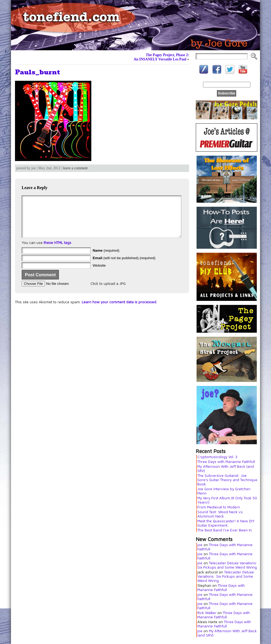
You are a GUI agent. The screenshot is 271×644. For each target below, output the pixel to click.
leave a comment (75, 168)
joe (200, 545)
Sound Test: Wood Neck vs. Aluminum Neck (220, 514)
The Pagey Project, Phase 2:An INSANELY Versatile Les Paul (161, 57)
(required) (106, 258)
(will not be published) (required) (124, 266)
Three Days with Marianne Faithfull (226, 462)
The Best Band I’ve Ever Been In (225, 530)
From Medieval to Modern (219, 507)
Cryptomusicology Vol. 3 (217, 457)
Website (99, 273)
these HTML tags (57, 251)
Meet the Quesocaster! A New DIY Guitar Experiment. (226, 523)
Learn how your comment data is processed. (119, 310)
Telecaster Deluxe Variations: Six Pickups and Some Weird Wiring (227, 565)
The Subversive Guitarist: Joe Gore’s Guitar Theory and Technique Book (227, 480)
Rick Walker (207, 613)
